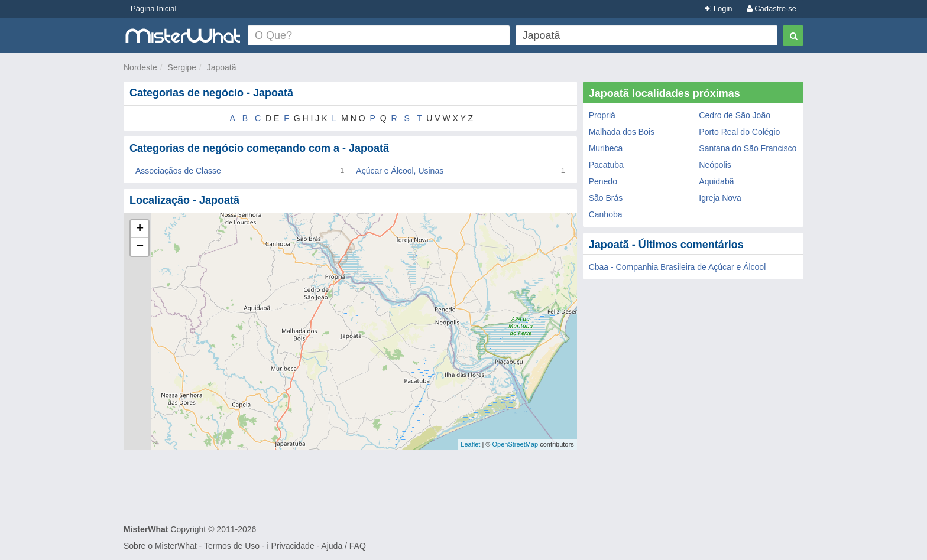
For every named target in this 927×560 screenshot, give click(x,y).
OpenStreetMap (515, 444)
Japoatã (222, 67)
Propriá (602, 115)
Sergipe (182, 67)
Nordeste (140, 67)
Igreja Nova (720, 198)
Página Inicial (153, 9)
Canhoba (606, 214)
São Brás (606, 198)
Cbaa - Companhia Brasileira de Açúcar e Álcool (678, 267)
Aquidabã (716, 181)
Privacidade (293, 546)
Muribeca (606, 148)
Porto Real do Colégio (739, 132)
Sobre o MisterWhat (160, 546)
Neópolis (715, 165)
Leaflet (470, 444)
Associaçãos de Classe (178, 171)
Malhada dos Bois (622, 132)
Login (718, 9)
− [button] (140, 247)
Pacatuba (606, 165)
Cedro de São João (735, 115)
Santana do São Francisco (748, 148)
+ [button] (140, 229)
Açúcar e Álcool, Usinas (400, 171)
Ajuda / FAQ (343, 546)
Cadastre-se (772, 9)
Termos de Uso (232, 546)
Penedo (603, 181)
